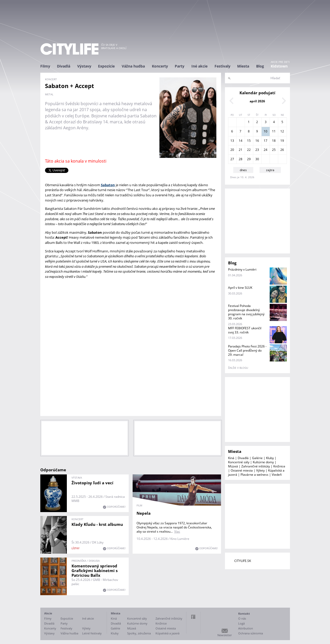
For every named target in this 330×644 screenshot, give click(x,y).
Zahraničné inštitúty (256, 466)
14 (241, 141)
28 (241, 159)
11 (274, 131)
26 (282, 150)
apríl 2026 (257, 101)
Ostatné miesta (242, 470)
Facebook (193, 617)
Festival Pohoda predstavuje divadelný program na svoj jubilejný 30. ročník (246, 312)
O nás (242, 618)
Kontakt (244, 613)
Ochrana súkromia (251, 633)
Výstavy (84, 66)
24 (266, 150)
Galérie (257, 458)
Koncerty (160, 66)
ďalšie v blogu (238, 368)
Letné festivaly (92, 633)
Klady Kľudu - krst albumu (97, 524)
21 (241, 150)
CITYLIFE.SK (243, 561)
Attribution (246, 628)
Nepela (144, 513)
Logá (241, 623)
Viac (177, 531)
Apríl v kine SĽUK (240, 288)
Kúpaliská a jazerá (167, 633)
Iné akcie (199, 66)
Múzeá (233, 466)
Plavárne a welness (254, 475)
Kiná (231, 458)
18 (274, 141)
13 (232, 141)
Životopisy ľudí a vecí (92, 483)
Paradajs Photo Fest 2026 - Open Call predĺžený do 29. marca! (247, 350)
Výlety (260, 470)
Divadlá (64, 66)
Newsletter (225, 635)
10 (266, 131)
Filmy (45, 66)
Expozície (106, 66)
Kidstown (279, 66)
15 (249, 141)
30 (257, 159)
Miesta (243, 66)
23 (257, 150)
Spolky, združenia (139, 633)
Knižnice (279, 466)
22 (249, 150)
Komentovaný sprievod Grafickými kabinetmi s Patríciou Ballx (95, 571)
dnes (243, 170)
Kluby (270, 458)
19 (282, 141)
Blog (260, 66)
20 (232, 150)
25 (274, 150)
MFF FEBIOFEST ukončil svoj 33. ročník (245, 330)
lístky (76, 548)
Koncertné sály (239, 462)
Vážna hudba (133, 66)
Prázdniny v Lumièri (242, 269)
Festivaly (222, 66)
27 (232, 159)
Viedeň (277, 475)
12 (282, 131)
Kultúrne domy (263, 462)
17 (266, 141)
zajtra (270, 170)
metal (49, 94)
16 (257, 141)
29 (249, 159)
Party (180, 66)
